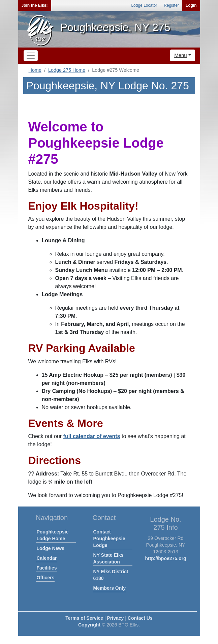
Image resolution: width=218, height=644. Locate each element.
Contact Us (140, 618)
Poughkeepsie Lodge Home (53, 535)
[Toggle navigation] (31, 56)
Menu (181, 55)
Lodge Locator (144, 5)
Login (191, 5)
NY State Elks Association (108, 558)
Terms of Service (84, 618)
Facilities (47, 568)
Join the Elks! (35, 5)
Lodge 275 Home (67, 70)
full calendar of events (92, 436)
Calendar (47, 558)
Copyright (89, 625)
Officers (46, 578)
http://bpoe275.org (165, 558)
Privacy (116, 618)
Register (171, 5)
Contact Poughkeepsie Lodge (109, 539)
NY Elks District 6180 (111, 575)
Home (35, 70)
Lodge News (51, 548)
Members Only (110, 588)
